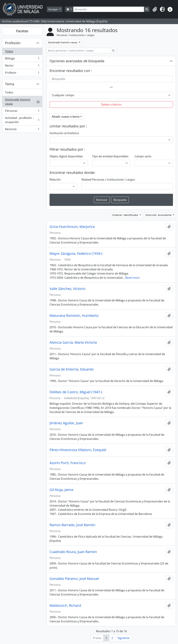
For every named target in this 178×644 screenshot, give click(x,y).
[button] (155, 9)
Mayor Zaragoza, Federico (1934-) (76, 254)
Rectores (22, 130)
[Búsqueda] (109, 9)
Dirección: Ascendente (159, 215)
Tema (10, 84)
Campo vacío (143, 156)
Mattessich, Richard (65, 606)
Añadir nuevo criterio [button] (66, 117)
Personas (22, 112)
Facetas (22, 31)
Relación (55, 180)
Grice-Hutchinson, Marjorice (72, 227)
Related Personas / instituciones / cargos (108, 180)
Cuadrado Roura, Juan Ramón (73, 552)
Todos (9, 51)
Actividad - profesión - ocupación (22, 120)
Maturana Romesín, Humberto (74, 316)
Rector (22, 66)
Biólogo (22, 59)
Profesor (22, 73)
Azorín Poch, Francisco (68, 463)
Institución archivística (64, 133)
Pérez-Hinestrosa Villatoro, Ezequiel (78, 450)
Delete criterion (111, 105)
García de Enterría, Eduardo (72, 369)
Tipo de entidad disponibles (110, 156)
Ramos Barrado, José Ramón (72, 525)
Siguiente (123, 638)
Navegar (54, 9)
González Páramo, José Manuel (74, 579)
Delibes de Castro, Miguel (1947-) (76, 392)
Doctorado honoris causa (22, 102)
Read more (132, 278)
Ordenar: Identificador (126, 215)
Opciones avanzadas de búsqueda (77, 61)
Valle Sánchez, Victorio (67, 289)
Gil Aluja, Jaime (61, 490)
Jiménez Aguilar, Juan (66, 423)
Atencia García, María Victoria (73, 342)
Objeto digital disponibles (66, 156)
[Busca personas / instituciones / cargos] (79, 51)
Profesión (13, 43)
